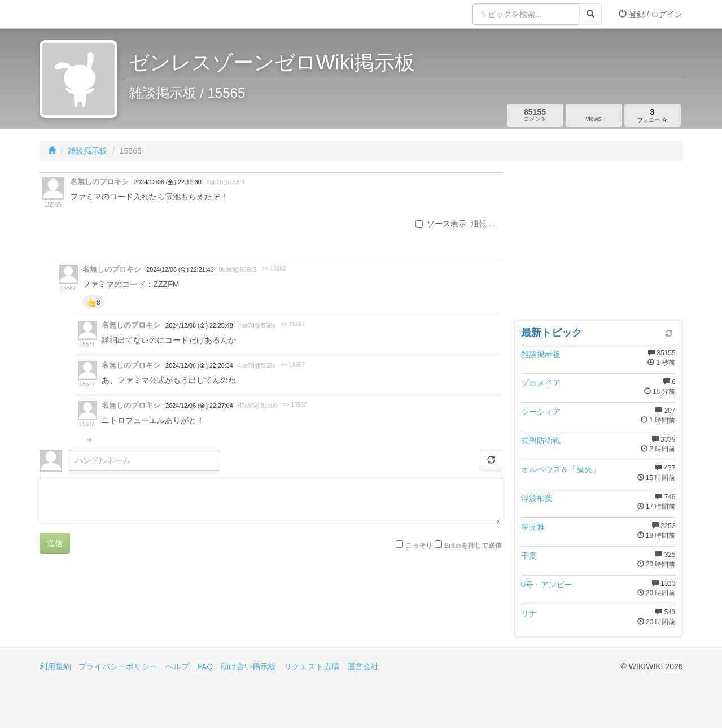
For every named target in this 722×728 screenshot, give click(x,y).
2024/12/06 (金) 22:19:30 (167, 182)
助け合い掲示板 (248, 666)
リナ (529, 613)
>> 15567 (293, 324)
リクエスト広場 (312, 666)
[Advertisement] (598, 243)
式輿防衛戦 (541, 441)
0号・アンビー (547, 585)
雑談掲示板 (87, 151)
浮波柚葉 (537, 498)
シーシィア (541, 412)
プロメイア (541, 383)
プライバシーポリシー (118, 666)
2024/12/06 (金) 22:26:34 (199, 365)
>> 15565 (274, 269)
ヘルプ (177, 666)
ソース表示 (441, 224)
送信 (55, 543)
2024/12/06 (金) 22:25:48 (199, 325)
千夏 (529, 556)
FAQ (205, 666)
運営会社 (363, 666)
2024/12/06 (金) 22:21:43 (180, 269)
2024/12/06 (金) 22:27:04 (199, 406)
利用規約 (55, 666)
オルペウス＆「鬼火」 (561, 469)
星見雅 (533, 527)
